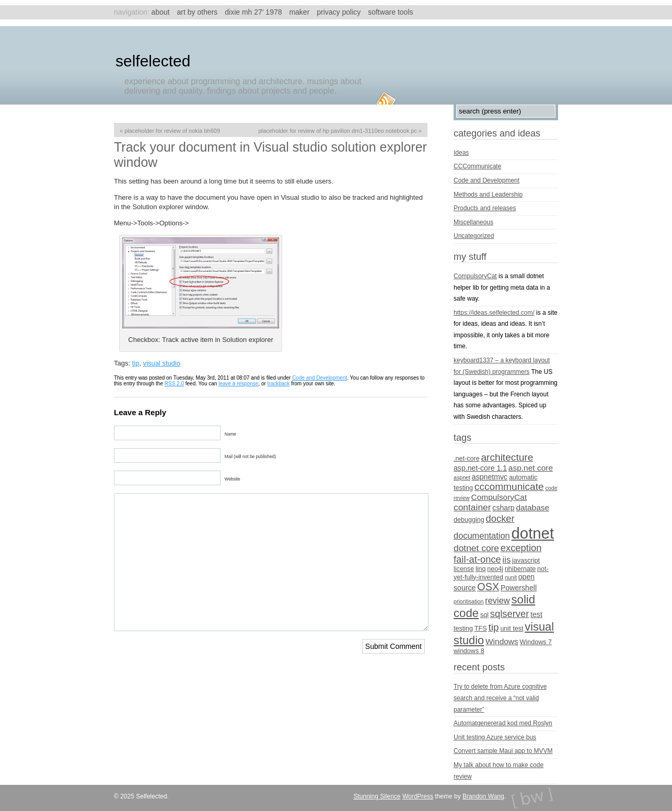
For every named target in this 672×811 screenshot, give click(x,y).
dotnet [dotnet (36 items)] (533, 533)
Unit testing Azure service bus (495, 737)
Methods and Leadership (488, 195)
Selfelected (153, 61)
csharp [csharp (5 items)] (503, 508)
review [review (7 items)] (497, 600)
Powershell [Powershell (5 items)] (519, 588)
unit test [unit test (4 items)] (512, 629)
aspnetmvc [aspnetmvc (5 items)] (490, 477)
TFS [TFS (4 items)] (481, 629)
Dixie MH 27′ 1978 (253, 12)
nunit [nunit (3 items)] (511, 577)
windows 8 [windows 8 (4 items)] (469, 651)
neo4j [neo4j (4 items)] (495, 569)
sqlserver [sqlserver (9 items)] (509, 614)
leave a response (238, 384)
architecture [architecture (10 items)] (507, 457)
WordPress (418, 796)
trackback (279, 384)
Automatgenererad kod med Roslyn (503, 723)
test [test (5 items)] (536, 614)
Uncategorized (474, 236)
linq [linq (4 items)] (481, 569)
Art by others (198, 12)
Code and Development (320, 378)
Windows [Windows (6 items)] (502, 641)
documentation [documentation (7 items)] (482, 535)
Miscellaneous (473, 222)
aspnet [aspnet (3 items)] (462, 477)
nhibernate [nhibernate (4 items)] (520, 569)
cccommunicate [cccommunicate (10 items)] (509, 487)
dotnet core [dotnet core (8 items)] (476, 548)
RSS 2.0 (174, 384)
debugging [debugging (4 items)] (469, 520)
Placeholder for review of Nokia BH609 (172, 131)
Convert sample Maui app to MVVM (503, 751)
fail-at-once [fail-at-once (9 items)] (477, 559)
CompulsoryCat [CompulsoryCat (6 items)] (499, 497)
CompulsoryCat (475, 276)
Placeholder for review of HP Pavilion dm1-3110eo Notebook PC (338, 131)
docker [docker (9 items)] (500, 518)
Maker (299, 12)
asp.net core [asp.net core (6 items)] (531, 468)
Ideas (461, 153)
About (161, 12)
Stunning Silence (377, 796)
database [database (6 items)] (533, 507)
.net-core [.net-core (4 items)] (467, 459)
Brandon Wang (483, 796)
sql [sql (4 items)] (484, 615)
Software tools (390, 12)
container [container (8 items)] (472, 507)
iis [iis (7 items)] (507, 559)
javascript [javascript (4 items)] (526, 561)
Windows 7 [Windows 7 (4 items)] (536, 642)
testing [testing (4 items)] (463, 629)
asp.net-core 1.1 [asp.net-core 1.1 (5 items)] (480, 468)
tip (136, 363)
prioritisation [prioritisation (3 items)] (468, 601)
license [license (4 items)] (464, 569)
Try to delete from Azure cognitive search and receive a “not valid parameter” (500, 698)
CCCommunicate (477, 166)
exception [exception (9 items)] (521, 548)
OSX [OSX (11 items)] (488, 587)
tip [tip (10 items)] (493, 627)
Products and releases (485, 208)
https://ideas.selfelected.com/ (494, 313)
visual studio (162, 363)
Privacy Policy (339, 12)
